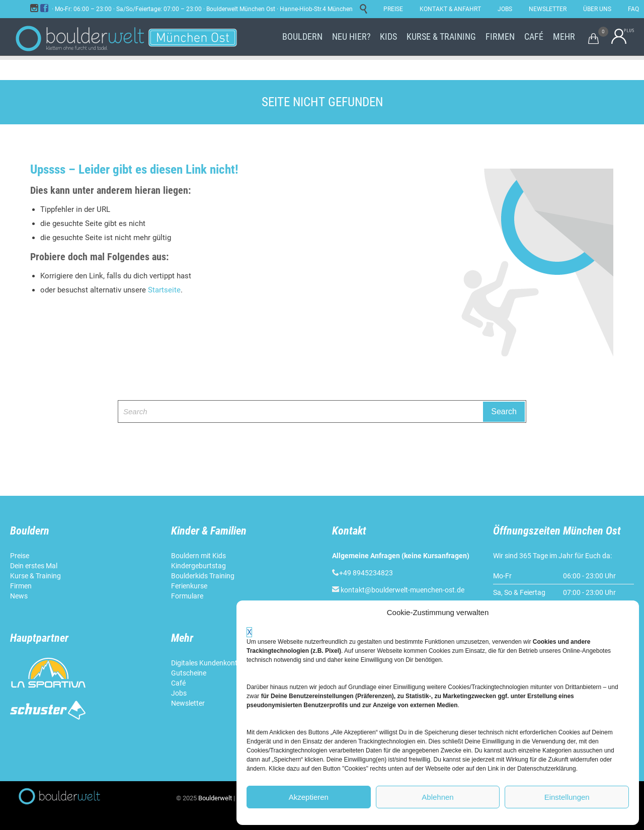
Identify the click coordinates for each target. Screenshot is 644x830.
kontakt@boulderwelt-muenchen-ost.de (403, 590)
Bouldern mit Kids (198, 556)
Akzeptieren (309, 797)
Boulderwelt (215, 798)
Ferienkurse (189, 586)
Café (178, 683)
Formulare (187, 596)
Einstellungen (567, 797)
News (19, 596)
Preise (20, 556)
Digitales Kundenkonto (207, 663)
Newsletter (189, 703)
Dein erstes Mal (34, 566)
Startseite (164, 290)
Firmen (21, 586)
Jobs (179, 693)
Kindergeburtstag (199, 566)
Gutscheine (189, 673)
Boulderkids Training (203, 576)
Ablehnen (437, 797)
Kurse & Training (35, 576)
